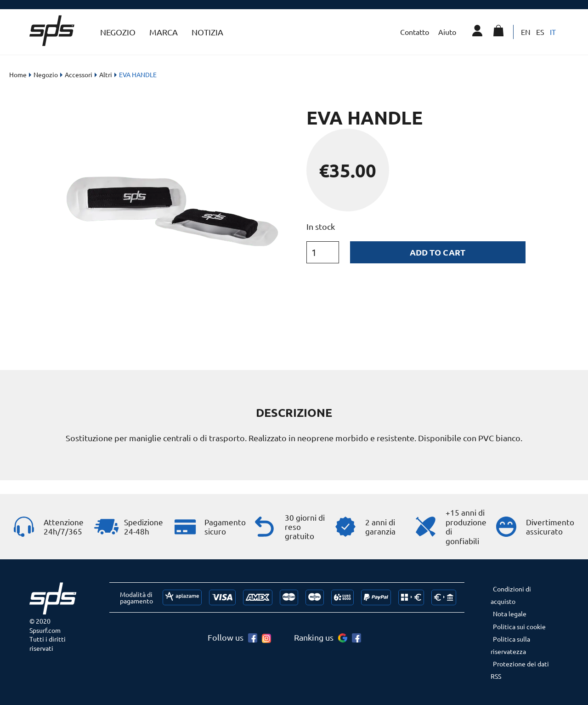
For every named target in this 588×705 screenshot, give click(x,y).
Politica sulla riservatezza (510, 645)
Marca (164, 32)
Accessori (79, 74)
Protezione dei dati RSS (520, 670)
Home (18, 74)
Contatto (415, 32)
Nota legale (510, 614)
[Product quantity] (323, 252)
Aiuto (447, 32)
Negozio (118, 32)
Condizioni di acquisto (511, 595)
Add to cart (438, 252)
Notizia (207, 32)
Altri (106, 74)
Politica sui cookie (519, 626)
